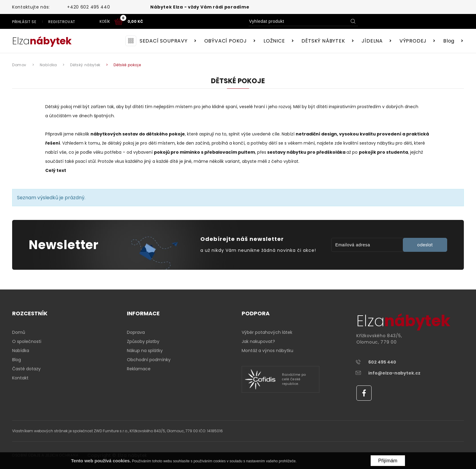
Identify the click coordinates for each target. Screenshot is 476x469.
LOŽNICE (274, 41)
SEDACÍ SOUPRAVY (164, 41)
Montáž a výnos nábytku (267, 351)
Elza (42, 41)
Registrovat (383, 22)
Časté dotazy (26, 369)
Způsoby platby (143, 341)
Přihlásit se (345, 22)
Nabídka (21, 351)
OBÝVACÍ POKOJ (226, 41)
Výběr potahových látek (267, 332)
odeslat (425, 245)
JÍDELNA (372, 41)
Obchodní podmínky (149, 360)
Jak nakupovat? (258, 341)
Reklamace (139, 369)
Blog (449, 41)
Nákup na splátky (145, 351)
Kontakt (20, 378)
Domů (19, 332)
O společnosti (27, 341)
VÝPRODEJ (413, 41)
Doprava (136, 332)
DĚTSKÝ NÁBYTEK (323, 41)
